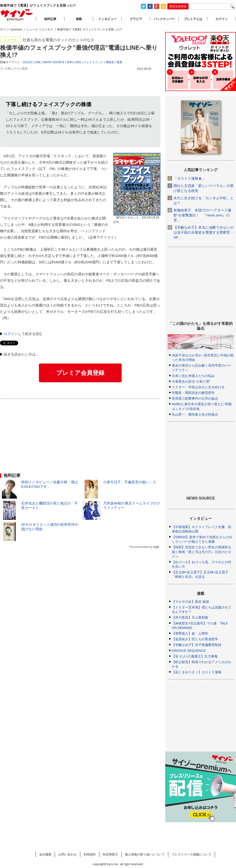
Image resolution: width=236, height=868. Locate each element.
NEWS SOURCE (54, 62)
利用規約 (90, 854)
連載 (79, 19)
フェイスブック (93, 62)
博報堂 (110, 62)
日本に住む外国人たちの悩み (193, 376)
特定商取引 (110, 854)
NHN (70, 62)
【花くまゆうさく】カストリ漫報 (197, 672)
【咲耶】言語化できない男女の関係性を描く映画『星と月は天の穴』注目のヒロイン (202, 552)
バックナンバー (164, 19)
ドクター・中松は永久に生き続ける (198, 387)
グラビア (136, 19)
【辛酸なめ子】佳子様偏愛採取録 (197, 645)
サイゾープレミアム (17, 15)
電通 (119, 62)
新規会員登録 (178, 6)
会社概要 (45, 854)
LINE (38, 62)
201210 (27, 62)
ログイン (11, 334)
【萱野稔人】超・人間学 (190, 633)
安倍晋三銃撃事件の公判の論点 (195, 398)
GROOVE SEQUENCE (189, 651)
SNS (78, 62)
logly (156, 547)
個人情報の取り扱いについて (145, 854)
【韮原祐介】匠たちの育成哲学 (195, 639)
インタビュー (107, 19)
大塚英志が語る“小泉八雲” (191, 381)
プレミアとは (193, 19)
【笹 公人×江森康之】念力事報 (195, 656)
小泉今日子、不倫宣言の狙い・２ (130, 482)
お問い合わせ (67, 854)
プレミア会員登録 (80, 373)
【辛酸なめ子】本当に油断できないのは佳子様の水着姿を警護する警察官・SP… (204, 232)
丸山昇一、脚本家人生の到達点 (195, 414)
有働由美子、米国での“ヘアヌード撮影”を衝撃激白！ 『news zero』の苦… (202, 215)
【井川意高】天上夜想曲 (190, 617)
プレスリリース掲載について (192, 854)
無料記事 (50, 19)
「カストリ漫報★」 (189, 178)
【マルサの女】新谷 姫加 (190, 602)
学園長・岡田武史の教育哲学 (193, 393)
